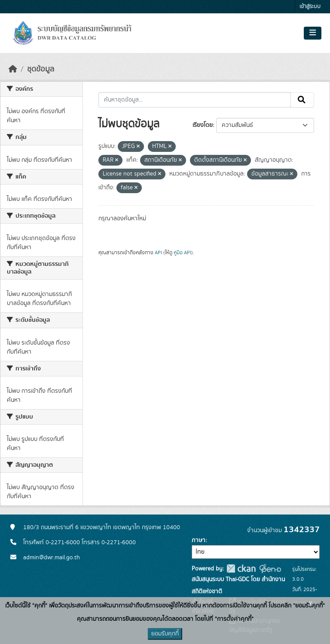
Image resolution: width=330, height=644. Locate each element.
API (158, 253)
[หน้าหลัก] (13, 69)
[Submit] (302, 100)
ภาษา (199, 540)
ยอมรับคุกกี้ (165, 634)
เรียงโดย (203, 125)
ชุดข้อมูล (41, 69)
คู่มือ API (182, 253)
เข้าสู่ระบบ (310, 7)
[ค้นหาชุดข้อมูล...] (195, 100)
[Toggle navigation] (313, 33)
